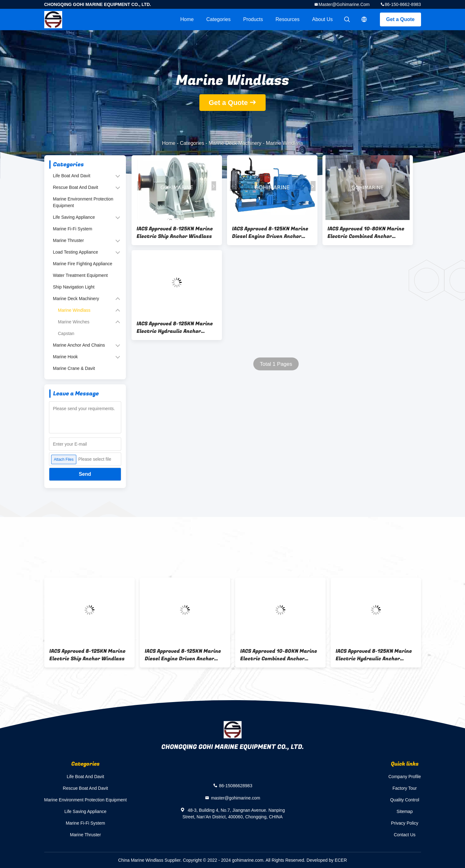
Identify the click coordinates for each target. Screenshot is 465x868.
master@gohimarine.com (344, 4)
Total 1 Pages (276, 364)
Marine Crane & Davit (74, 368)
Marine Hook (65, 357)
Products (253, 19)
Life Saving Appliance (74, 217)
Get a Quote (400, 19)
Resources (288, 19)
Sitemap (405, 811)
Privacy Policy (405, 823)
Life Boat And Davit (72, 176)
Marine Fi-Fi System (73, 229)
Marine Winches (74, 322)
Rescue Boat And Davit (76, 187)
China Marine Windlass (141, 860)
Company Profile (405, 777)
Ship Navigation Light (74, 287)
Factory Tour (405, 788)
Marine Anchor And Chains (79, 345)
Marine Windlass (74, 310)
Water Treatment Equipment (81, 275)
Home (187, 19)
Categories (218, 19)
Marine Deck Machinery (235, 143)
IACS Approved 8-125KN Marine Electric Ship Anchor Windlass (175, 233)
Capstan (66, 333)
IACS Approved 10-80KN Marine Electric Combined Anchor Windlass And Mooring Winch (366, 233)
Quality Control (405, 800)
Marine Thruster (69, 240)
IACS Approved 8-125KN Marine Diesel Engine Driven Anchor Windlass (270, 233)
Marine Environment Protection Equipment (83, 202)
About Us (322, 19)
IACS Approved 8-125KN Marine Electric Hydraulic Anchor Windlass (175, 327)
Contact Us (405, 835)
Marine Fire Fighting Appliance (83, 264)
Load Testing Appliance (76, 252)
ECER (341, 860)
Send (85, 474)
